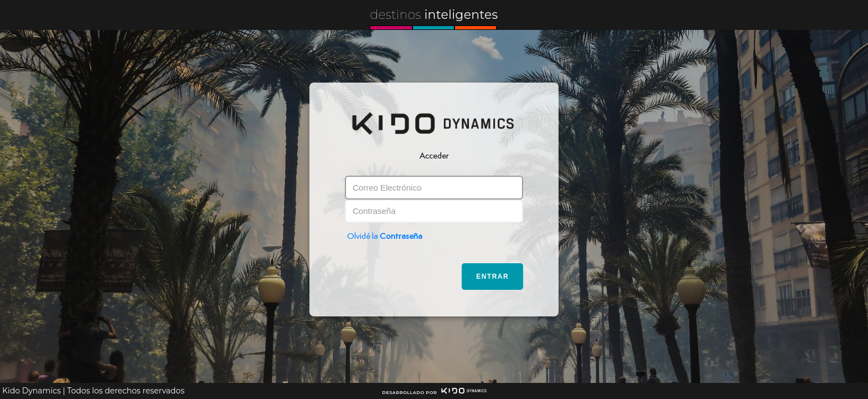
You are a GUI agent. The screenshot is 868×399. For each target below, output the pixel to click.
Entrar (492, 277)
